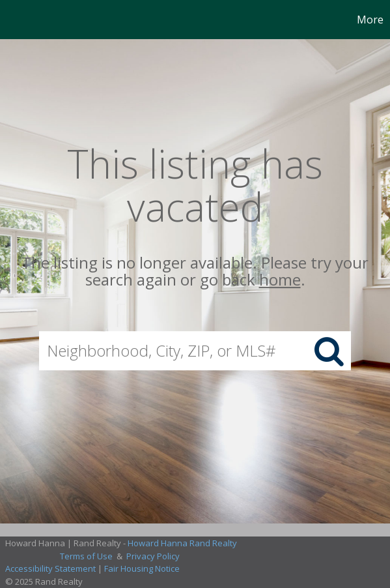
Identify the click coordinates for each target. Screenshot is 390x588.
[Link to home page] (12, 20)
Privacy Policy (153, 556)
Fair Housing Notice (142, 568)
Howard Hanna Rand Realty (182, 543)
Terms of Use (86, 556)
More (370, 20)
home (280, 280)
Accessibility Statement (50, 568)
